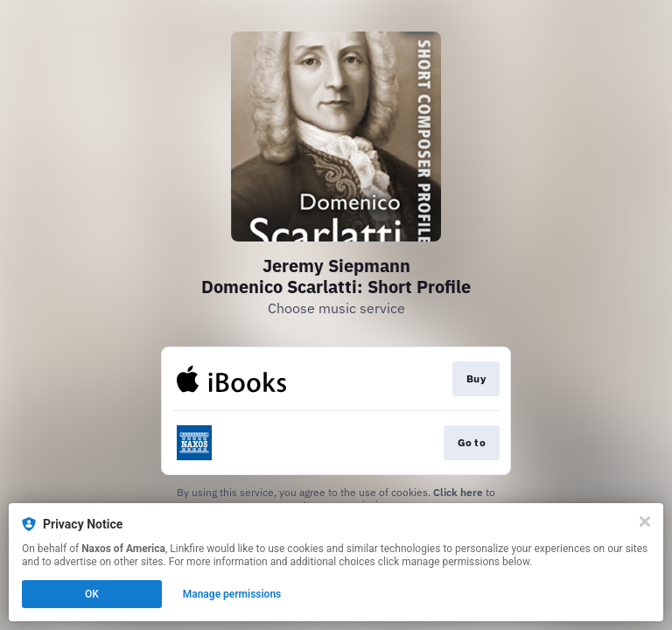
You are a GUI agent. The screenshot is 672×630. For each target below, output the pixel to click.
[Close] (645, 521)
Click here (458, 492)
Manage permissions (232, 594)
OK (92, 594)
